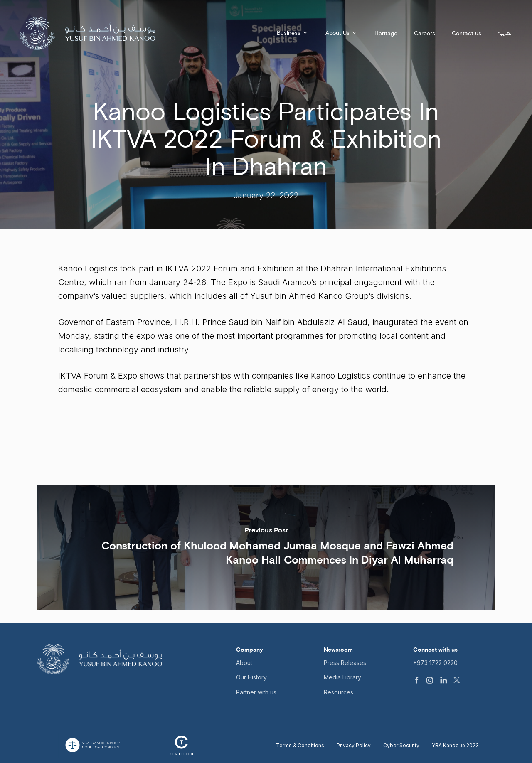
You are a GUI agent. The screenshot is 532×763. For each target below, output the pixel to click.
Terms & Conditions (300, 745)
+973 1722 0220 (435, 663)
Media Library (342, 677)
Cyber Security (401, 745)
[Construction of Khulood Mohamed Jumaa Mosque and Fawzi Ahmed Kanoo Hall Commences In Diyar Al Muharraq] (266, 548)
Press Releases (345, 663)
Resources (339, 692)
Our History (251, 677)
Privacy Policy (354, 745)
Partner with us (256, 692)
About (244, 663)
